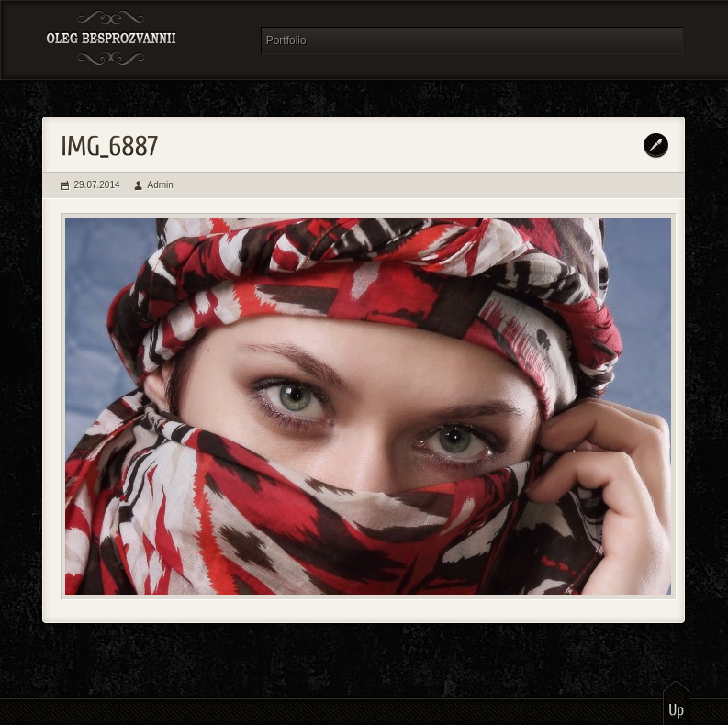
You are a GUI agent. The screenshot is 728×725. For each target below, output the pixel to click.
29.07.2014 (97, 185)
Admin (161, 185)
